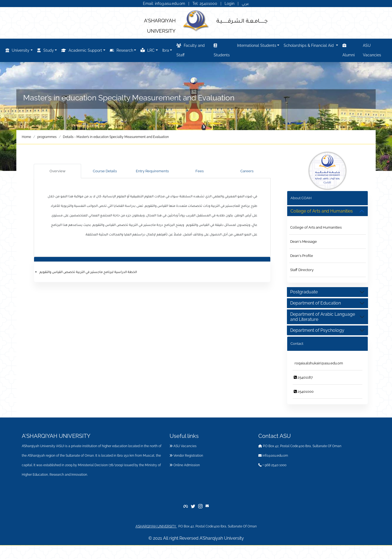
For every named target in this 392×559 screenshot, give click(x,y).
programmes (47, 137)
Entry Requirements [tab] (152, 171)
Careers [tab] (247, 171)
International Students (257, 45)
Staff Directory (302, 270)
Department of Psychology (317, 330)
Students (222, 49)
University (17, 50)
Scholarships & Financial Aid (309, 45)
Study (45, 50)
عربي (245, 4)
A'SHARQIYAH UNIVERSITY (156, 526)
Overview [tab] (58, 171)
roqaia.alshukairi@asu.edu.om (318, 363)
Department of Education (316, 303)
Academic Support (82, 50)
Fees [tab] (200, 171)
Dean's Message (304, 242)
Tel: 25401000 (205, 4)
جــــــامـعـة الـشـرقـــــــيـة (242, 20)
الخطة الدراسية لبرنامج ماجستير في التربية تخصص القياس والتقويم (88, 272)
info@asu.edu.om (273, 456)
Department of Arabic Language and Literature (323, 317)
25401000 (304, 391)
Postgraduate (304, 292)
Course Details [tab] (105, 171)
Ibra (166, 50)
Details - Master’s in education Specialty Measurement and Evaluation (116, 137)
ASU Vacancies (372, 50)
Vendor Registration (186, 456)
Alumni (349, 49)
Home (26, 137)
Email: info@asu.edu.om (164, 4)
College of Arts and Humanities (316, 227)
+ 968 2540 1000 (272, 465)
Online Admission (185, 465)
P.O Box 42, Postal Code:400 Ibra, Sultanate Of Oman (300, 446)
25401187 (303, 377)
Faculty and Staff (191, 49)
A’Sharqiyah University (222, 538)
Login (229, 4)
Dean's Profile (302, 256)
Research (121, 50)
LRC (148, 50)
